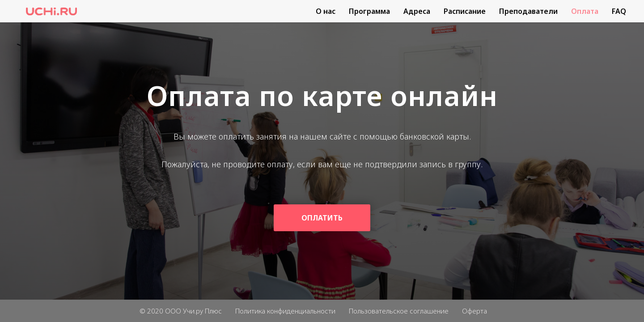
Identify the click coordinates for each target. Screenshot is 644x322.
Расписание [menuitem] (465, 11)
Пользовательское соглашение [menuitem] (399, 311)
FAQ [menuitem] (619, 11)
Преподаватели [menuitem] (528, 11)
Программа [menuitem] (369, 11)
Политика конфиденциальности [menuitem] (285, 311)
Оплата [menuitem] (585, 11)
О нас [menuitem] (326, 11)
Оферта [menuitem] (475, 311)
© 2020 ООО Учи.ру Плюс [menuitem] (181, 311)
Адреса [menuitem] (417, 11)
